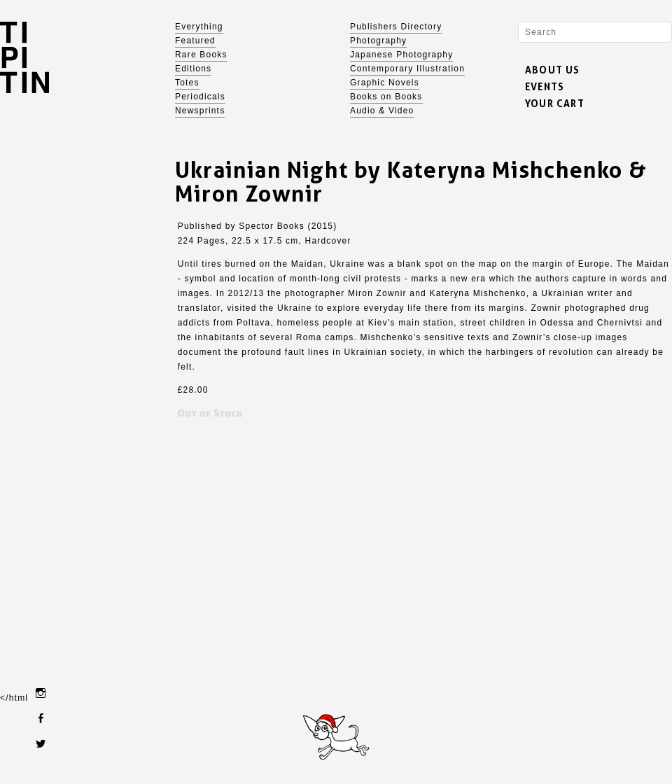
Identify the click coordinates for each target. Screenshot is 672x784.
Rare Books (201, 55)
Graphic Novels (385, 83)
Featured (195, 41)
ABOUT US (553, 70)
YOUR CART (555, 103)
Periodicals (200, 97)
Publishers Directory (396, 27)
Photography (378, 41)
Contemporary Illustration (407, 69)
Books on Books (386, 97)
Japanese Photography (401, 55)
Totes (187, 83)
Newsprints (200, 111)
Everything (199, 27)
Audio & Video (382, 111)
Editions (193, 69)
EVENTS (545, 86)
